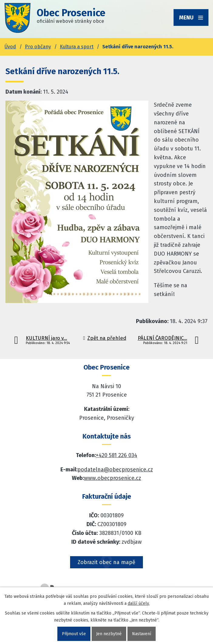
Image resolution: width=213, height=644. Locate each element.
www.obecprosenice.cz (113, 478)
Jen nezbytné (109, 634)
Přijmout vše (74, 634)
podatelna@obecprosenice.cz (115, 470)
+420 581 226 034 (117, 455)
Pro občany (38, 47)
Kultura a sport (77, 47)
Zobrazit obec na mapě (106, 562)
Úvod (10, 47)
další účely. (139, 603)
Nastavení (142, 634)
